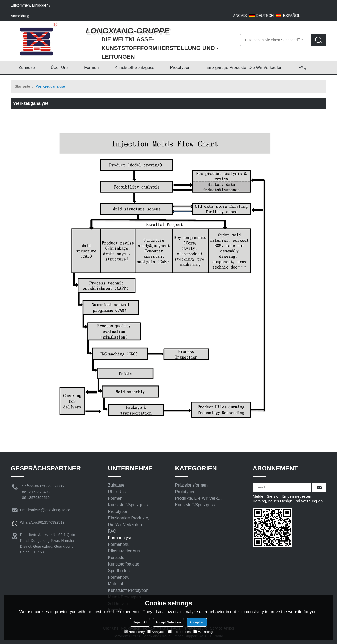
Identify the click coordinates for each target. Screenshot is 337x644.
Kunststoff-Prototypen (128, 590)
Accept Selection (168, 622)
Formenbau (119, 544)
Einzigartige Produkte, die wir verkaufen (244, 68)
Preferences (179, 632)
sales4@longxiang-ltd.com (52, 510)
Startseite (22, 86)
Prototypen (180, 68)
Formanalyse (120, 538)
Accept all (197, 622)
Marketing (203, 632)
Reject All (140, 622)
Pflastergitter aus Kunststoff (124, 554)
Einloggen (40, 5)
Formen (91, 68)
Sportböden (119, 571)
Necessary (135, 632)
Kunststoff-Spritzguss (134, 68)
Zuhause (27, 68)
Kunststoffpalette (124, 564)
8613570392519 (51, 522)
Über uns (60, 68)
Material (116, 584)
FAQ (303, 68)
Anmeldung (20, 16)
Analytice (156, 632)
